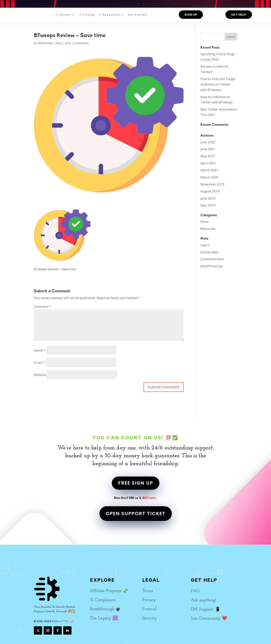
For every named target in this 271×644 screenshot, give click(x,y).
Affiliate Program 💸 (109, 591)
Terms (148, 591)
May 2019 (208, 205)
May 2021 (208, 156)
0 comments (81, 43)
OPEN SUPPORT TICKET (136, 513)
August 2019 (210, 191)
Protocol (149, 609)
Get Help (239, 14)
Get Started (137, 15)
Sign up (191, 14)
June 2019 (208, 198)
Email (39, 363)
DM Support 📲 (205, 609)
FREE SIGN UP (136, 483)
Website (40, 375)
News (204, 222)
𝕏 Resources (110, 15)
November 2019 (212, 184)
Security (150, 618)
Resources (208, 229)
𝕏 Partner (63, 15)
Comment (42, 306)
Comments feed (212, 259)
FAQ (195, 591)
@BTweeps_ (150, 498)
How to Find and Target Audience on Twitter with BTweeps (218, 84)
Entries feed (209, 252)
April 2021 (208, 163)
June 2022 (208, 142)
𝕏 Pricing (87, 15)
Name (40, 350)
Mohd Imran (45, 43)
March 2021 (209, 170)
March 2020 (209, 177)
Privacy (149, 600)
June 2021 (208, 149)
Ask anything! (203, 600)
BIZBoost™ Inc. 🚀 (63, 621)
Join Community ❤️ (209, 618)
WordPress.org (211, 266)
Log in (205, 245)
